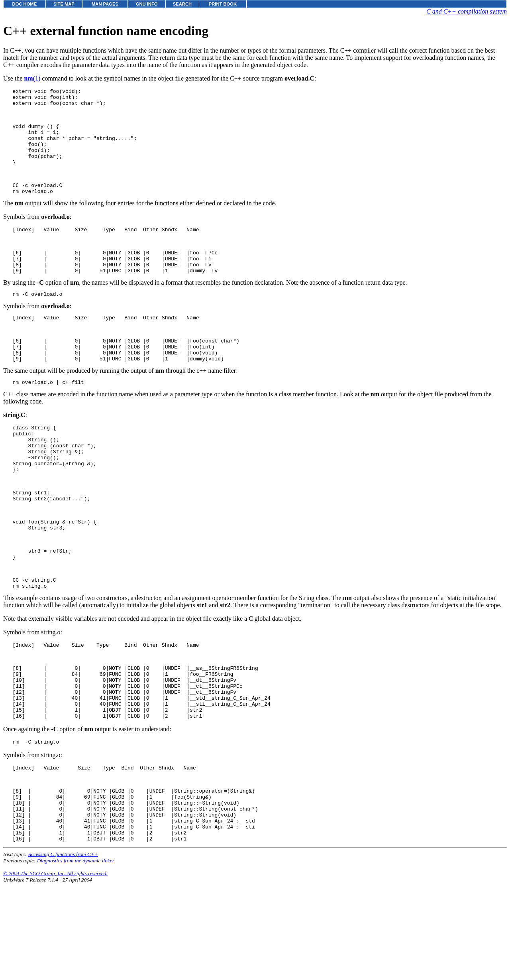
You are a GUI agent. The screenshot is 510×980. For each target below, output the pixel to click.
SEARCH (182, 4)
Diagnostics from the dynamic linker (76, 957)
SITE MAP (64, 4)
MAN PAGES (105, 4)
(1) (32, 78)
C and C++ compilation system (467, 11)
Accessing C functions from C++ (63, 951)
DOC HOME (25, 4)
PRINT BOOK (223, 4)
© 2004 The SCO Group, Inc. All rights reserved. (55, 970)
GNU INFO (147, 4)
